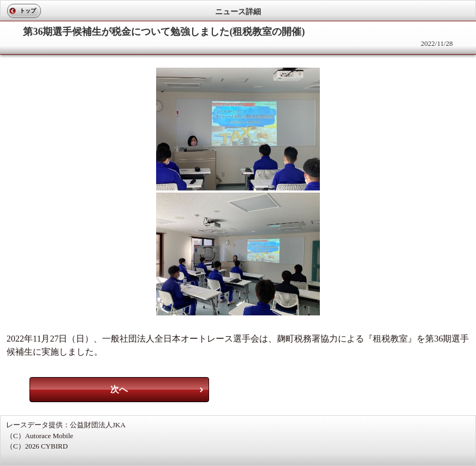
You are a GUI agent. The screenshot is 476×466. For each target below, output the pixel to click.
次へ (119, 389)
